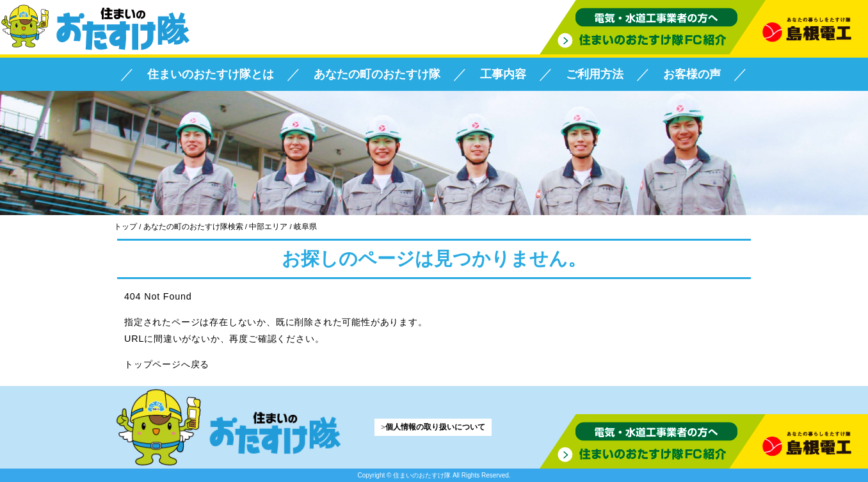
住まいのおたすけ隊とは (211, 74)
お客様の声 (692, 74)
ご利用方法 (595, 74)
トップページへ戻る (167, 364)
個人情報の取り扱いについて (435, 427)
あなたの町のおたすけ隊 (377, 74)
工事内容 (503, 74)
